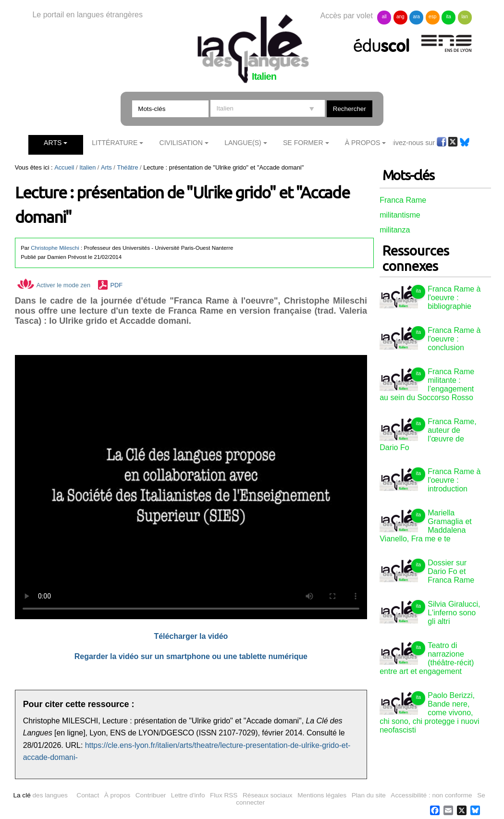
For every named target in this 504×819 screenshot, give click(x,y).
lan (464, 17)
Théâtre (127, 167)
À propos (117, 795)
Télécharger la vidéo (191, 636)
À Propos (363, 143)
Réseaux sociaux (268, 795)
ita (449, 17)
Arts (53, 143)
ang (400, 17)
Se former (303, 143)
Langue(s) (243, 143)
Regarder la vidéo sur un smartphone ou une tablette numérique (191, 656)
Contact (88, 795)
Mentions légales (322, 795)
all (384, 17)
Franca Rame (403, 200)
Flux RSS (224, 795)
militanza (395, 230)
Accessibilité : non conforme (431, 795)
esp (432, 17)
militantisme (400, 215)
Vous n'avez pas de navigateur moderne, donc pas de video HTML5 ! (191, 487)
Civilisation (181, 143)
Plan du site (369, 795)
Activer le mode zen (54, 285)
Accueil (64, 167)
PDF (116, 285)
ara (416, 17)
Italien (87, 167)
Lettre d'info (188, 795)
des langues (40, 795)
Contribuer (151, 795)
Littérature (115, 143)
